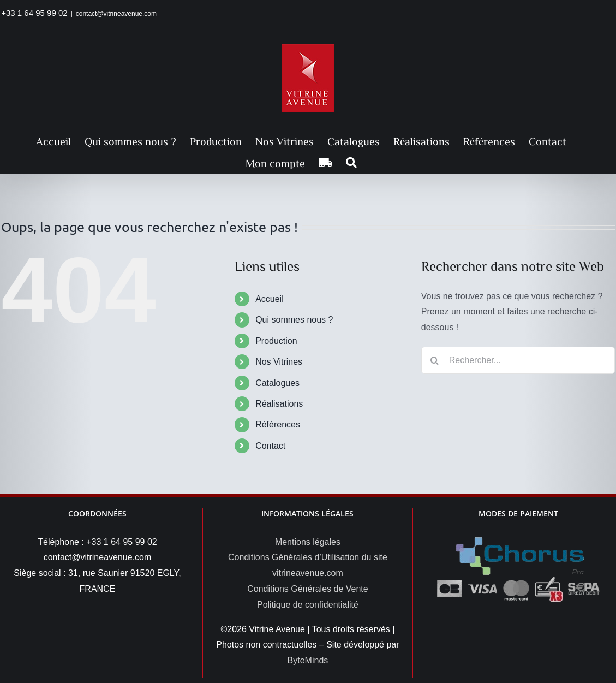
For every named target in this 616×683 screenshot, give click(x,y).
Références (278, 424)
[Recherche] (435, 360)
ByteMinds (308, 660)
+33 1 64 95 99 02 (34, 13)
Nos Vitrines (279, 362)
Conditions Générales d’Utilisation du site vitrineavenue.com (308, 565)
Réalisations (279, 404)
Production (276, 341)
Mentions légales (308, 542)
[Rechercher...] (518, 360)
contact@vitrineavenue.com (116, 14)
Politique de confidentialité (308, 605)
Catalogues (277, 383)
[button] (351, 163)
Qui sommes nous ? (294, 320)
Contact (270, 446)
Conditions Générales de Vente (307, 589)
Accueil (270, 299)
